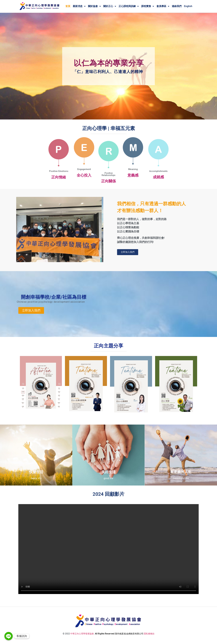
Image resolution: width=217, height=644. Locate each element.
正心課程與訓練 (129, 6)
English (188, 6)
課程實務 (148, 6)
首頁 (68, 6)
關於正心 (110, 6)
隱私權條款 (149, 634)
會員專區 (163, 6)
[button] (31, 317)
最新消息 (79, 6)
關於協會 (94, 6)
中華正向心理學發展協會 (82, 634)
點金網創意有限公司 (134, 634)
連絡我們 (177, 6)
